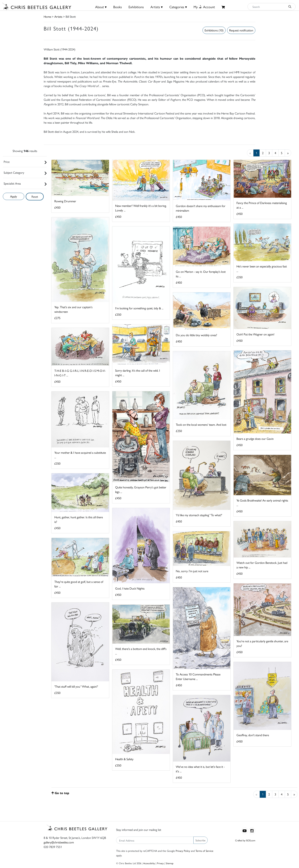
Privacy (160, 863)
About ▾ (101, 7)
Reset (35, 196)
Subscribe (201, 840)
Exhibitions (136, 7)
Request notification (241, 30)
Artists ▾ (157, 7)
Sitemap (170, 863)
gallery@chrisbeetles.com (59, 842)
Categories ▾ (178, 7)
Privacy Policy (183, 851)
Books (118, 7)
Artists (58, 16)
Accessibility (149, 863)
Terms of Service (204, 851)
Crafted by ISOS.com (245, 840)
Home (47, 16)
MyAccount (204, 7)
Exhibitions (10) (214, 30)
